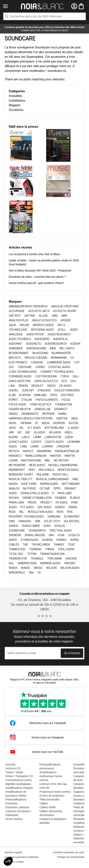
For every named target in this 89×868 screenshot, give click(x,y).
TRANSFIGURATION (52, 554)
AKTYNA (30, 316)
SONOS (14, 526)
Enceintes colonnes (17, 807)
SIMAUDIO (25, 521)
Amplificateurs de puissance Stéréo (16, 794)
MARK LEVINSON (36, 456)
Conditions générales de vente (69, 852)
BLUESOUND (41, 353)
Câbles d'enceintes (51, 811)
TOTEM (32, 554)
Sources (10, 764)
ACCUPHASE (17, 311)
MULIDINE (43, 474)
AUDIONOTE (34, 344)
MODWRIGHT (17, 470)
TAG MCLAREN (41, 545)
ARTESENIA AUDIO (43, 330)
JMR (11, 432)
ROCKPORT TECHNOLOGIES (27, 517)
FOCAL (66, 400)
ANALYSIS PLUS (19, 320)
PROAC (33, 503)
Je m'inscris (72, 653)
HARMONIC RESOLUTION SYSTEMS (31, 418)
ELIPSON (25, 395)
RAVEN (73, 507)
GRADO (14, 414)
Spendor (15, 535)
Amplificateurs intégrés (19, 788)
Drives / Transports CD (19, 776)
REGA (12, 512)
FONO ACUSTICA (41, 404)
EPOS (54, 395)
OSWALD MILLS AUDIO (35, 493)
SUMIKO (62, 540)
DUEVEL (14, 390)
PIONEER (61, 498)
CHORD (40, 367)
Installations (17, 101)
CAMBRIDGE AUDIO (59, 362)
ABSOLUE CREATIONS (65, 306)
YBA (31, 573)
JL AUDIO (73, 428)
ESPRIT (14, 400)
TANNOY (59, 545)
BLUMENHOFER (61, 353)
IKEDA (46, 423)
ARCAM (25, 325)
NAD (75, 479)
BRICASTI (15, 358)
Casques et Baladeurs (53, 819)
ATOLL (62, 330)
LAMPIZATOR (53, 437)
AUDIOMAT (16, 344)
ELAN (12, 395)
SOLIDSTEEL (72, 521)
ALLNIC (44, 316)
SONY (47, 526)
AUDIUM (75, 344)
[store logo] (42, 6)
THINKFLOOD (17, 549)
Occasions (16, 110)
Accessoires (47, 815)
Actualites (15, 96)
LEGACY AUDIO (18, 442)
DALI (76, 376)
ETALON (27, 400)
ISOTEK (73, 423)
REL (22, 512)
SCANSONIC (72, 517)
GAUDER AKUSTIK (20, 409)
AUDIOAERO (42, 339)
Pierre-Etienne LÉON (37, 498)
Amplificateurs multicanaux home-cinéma (51, 776)
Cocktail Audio (59, 367)
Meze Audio (37, 465)
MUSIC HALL (61, 474)
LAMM (37, 437)
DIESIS (52, 386)
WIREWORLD (17, 573)
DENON (23, 386)
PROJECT (47, 503)
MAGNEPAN (44, 451)
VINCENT (70, 563)
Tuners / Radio (14, 772)
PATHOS (14, 498)
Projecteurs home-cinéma (55, 792)
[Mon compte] (74, 6)
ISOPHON (59, 423)
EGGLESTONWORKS (67, 390)
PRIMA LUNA (17, 503)
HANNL (63, 414)
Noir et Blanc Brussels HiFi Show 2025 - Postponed (40, 271)
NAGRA (14, 484)
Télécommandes (49, 799)
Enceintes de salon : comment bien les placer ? (37, 277)
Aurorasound (37, 348)
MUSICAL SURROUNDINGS (53, 479)
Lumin (35, 446)
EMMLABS (41, 395)
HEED (75, 418)
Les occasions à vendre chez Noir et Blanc (35, 254)
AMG (55, 316)
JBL (22, 428)
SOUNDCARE (17, 531)
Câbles (44, 803)
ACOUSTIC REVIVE (65, 311)
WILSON (52, 568)
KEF (28, 432)
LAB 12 (26, 437)
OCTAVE (45, 488)
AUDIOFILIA (60, 339)
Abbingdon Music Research (28, 306)
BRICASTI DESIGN (36, 358)
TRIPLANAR (55, 559)
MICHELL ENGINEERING (63, 465)
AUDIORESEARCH (56, 344)
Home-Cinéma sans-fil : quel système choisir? (37, 283)
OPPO (57, 488)
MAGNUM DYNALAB (67, 451)
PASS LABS (65, 493)
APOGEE (66, 320)
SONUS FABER (31, 526)
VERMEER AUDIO (51, 563)
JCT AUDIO (34, 428)
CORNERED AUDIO (20, 376)
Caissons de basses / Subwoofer (18, 813)
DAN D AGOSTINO (20, 381)
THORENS (36, 549)
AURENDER (16, 348)
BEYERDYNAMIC (19, 353)
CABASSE (37, 362)
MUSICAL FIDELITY (21, 479)
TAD (26, 545)
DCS (65, 381)
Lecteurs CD (13, 768)
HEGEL (13, 423)
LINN (24, 446)
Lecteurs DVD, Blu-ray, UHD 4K (53, 786)
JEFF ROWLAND (54, 428)
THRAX (50, 549)
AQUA (13, 325)
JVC (20, 432)
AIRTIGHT (15, 316)
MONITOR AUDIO (68, 470)
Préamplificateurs (16, 799)
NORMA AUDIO (49, 484)
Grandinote (30, 414)
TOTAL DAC (16, 554)
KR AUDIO (55, 432)
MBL (48, 460)
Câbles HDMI (47, 807)
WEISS (39, 568)
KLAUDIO (40, 432)
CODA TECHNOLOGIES (23, 372)
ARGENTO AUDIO (44, 325)
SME (38, 521)
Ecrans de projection (52, 796)
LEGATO (37, 442)
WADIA (13, 568)
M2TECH (14, 451)
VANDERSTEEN (27, 563)
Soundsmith (38, 531)
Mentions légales (13, 852)
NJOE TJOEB (29, 484)
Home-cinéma (14, 819)
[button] (8, 861)
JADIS (13, 428)
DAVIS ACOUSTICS (46, 381)
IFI (37, 423)
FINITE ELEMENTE (47, 400)
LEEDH (69, 437)
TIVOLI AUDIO (66, 549)
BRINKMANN (59, 358)
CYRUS (65, 376)
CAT (77, 362)
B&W (53, 348)
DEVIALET (38, 386)
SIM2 (12, 521)
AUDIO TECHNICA (20, 339)
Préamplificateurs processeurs (50, 766)
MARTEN (56, 456)
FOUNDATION (64, 404)
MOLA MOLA (47, 470)
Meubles (44, 823)
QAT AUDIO (45, 507)
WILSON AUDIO (70, 568)
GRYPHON (48, 414)
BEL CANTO (67, 348)
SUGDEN (48, 540)
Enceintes (11, 803)
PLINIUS (75, 498)
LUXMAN (48, 446)
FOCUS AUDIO (18, 404)
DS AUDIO (65, 386)
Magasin (15, 105)
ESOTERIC (67, 395)
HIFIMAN (26, 423)
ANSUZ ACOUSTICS (45, 320)
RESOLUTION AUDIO (41, 512)
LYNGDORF (63, 446)
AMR (64, 316)
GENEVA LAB (43, 409)
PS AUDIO (62, 503)
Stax (61, 535)
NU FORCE (30, 488)
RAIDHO (60, 507)
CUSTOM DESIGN (46, 376)
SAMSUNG (54, 517)
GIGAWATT (61, 409)
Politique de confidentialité (71, 857)
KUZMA (14, 437)
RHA (70, 512)
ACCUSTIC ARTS (39, 311)
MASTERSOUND (31, 460)
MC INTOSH (61, 460)
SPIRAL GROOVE (35, 535)
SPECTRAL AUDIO (61, 531)
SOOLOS (60, 526)
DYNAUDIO (44, 390)
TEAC (71, 545)
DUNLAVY (28, 390)
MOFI (32, 470)
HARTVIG (62, 418)
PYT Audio (27, 507)
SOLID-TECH (52, 521)
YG (39, 573)
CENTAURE (25, 367)
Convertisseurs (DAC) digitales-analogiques (19, 782)
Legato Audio (55, 442)
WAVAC (26, 568)
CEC (12, 367)
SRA (52, 535)
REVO (60, 512)
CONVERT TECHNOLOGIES (57, 372)
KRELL (69, 432)
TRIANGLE (37, 559)
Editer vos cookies (14, 862)
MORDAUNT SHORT (21, 474)
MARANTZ (15, 456)
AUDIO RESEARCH (59, 334)
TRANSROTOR (18, 559)
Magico (28, 451)
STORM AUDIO (30, 540)
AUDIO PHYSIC (36, 334)
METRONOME (17, 465)
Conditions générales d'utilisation (22, 857)
